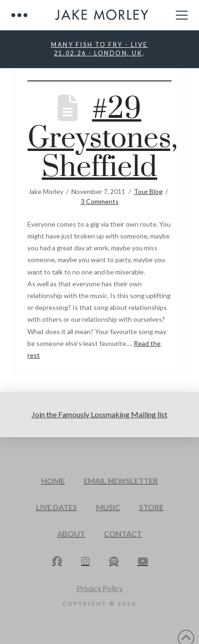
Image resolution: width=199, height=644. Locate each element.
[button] (19, 15)
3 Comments (100, 201)
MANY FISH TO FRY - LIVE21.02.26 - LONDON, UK (99, 49)
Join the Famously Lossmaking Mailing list (99, 414)
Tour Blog (148, 191)
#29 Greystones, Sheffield (102, 138)
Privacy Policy (100, 588)
